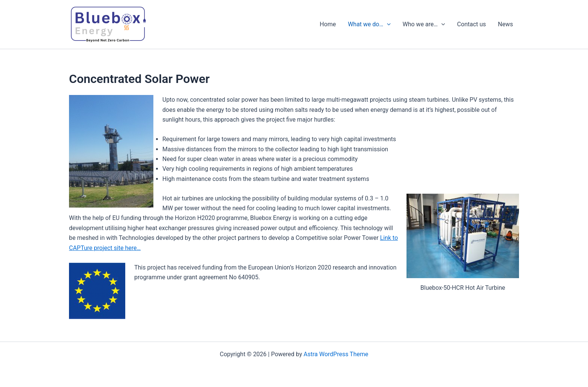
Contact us (472, 24)
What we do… (369, 24)
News (505, 24)
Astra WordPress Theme (336, 354)
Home (328, 24)
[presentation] (387, 24)
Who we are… (424, 24)
